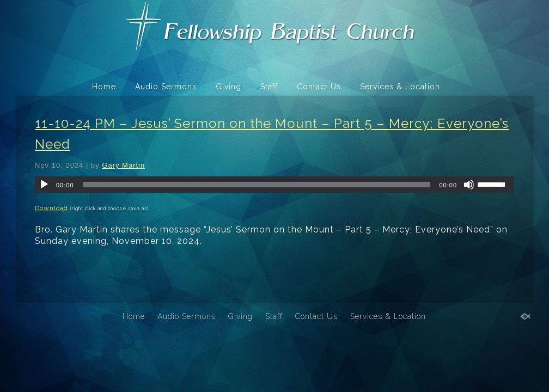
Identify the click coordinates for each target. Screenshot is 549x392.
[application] (274, 185)
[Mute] (469, 185)
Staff (269, 87)
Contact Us (319, 87)
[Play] (44, 185)
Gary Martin (123, 165)
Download (51, 208)
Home (104, 87)
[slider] (257, 185)
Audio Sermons (166, 87)
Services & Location (400, 87)
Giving (228, 87)
